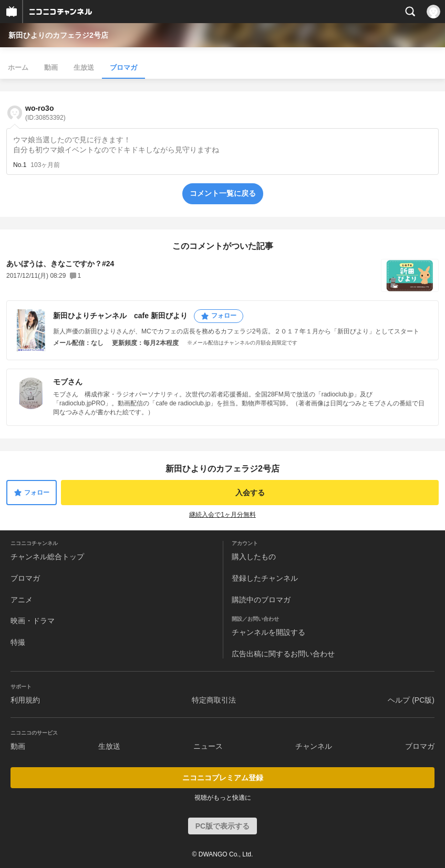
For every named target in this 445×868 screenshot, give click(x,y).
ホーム (18, 67)
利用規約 (25, 700)
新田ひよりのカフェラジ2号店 (58, 35)
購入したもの (254, 557)
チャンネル (314, 746)
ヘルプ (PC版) (411, 700)
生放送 (84, 67)
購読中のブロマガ (261, 600)
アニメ (22, 600)
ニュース (208, 746)
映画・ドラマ (33, 621)
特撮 (18, 642)
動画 (51, 67)
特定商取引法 (214, 700)
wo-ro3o (45, 113)
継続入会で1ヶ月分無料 (222, 515)
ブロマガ (123, 67)
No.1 (20, 165)
